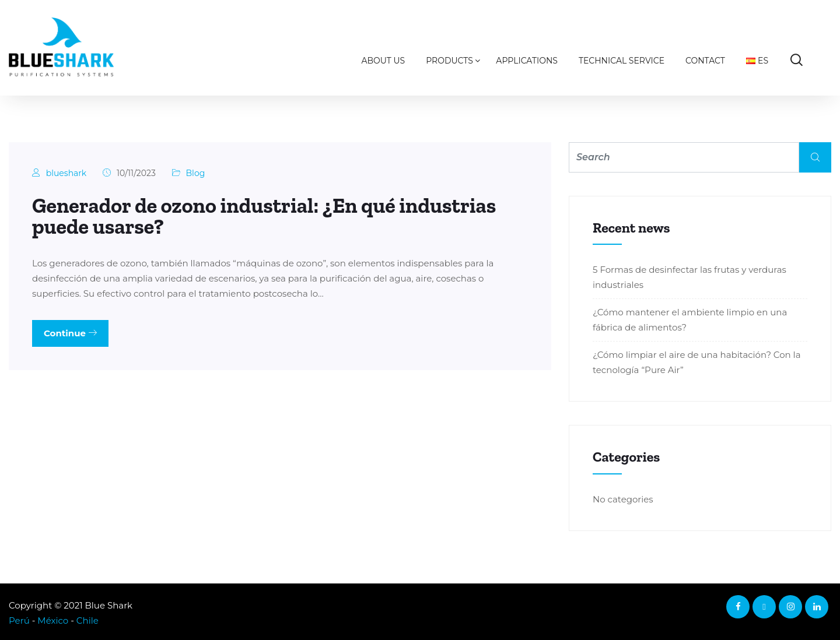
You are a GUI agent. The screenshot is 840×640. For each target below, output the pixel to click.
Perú (19, 620)
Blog (196, 173)
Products (449, 61)
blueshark (66, 173)
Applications (527, 61)
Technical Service (622, 61)
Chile (87, 620)
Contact (705, 61)
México (53, 620)
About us (384, 61)
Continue (70, 333)
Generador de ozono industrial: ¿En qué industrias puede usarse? (264, 216)
